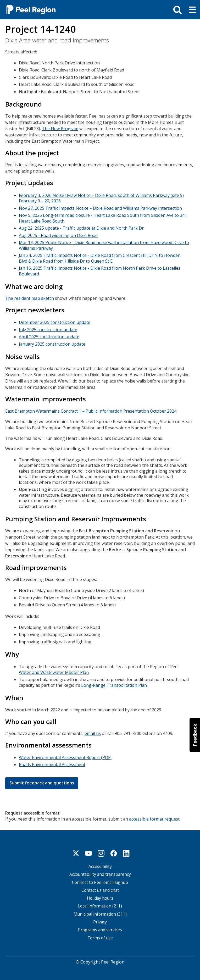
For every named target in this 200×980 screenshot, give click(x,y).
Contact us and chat (100, 888)
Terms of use (100, 936)
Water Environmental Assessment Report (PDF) (65, 755)
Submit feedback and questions (42, 781)
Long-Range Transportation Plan (114, 684)
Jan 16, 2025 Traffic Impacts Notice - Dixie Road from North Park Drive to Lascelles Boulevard (100, 270)
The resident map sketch (30, 298)
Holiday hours (100, 896)
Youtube (88, 851)
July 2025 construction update (48, 329)
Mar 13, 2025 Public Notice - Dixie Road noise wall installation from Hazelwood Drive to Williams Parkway (104, 245)
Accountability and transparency (100, 873)
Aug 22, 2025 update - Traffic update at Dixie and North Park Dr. (82, 228)
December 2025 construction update (55, 322)
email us (93, 732)
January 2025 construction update (52, 343)
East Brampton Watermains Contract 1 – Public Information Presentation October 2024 (91, 410)
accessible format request (154, 817)
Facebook (114, 851)
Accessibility (100, 864)
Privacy (100, 920)
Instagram (101, 851)
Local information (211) (100, 904)
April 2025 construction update (49, 336)
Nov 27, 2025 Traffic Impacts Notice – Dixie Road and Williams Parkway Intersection (100, 208)
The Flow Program (60, 128)
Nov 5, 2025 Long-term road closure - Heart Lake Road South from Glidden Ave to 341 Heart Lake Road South (103, 218)
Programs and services (100, 928)
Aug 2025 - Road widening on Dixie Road (58, 235)
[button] (195, 735)
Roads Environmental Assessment (52, 763)
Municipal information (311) (100, 912)
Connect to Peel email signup (100, 880)
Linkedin (126, 851)
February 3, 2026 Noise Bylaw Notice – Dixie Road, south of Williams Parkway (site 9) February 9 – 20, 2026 (101, 198)
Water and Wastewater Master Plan (54, 671)
